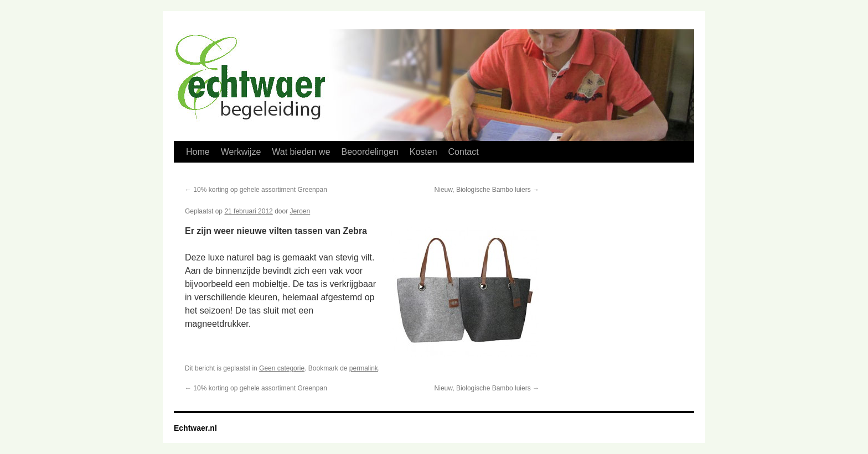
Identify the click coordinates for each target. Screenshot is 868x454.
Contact (464, 152)
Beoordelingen (370, 152)
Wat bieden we (301, 152)
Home (198, 152)
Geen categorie (282, 368)
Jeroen (300, 211)
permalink (364, 368)
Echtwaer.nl (195, 428)
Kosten (423, 152)
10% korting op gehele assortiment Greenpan (256, 190)
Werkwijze (241, 152)
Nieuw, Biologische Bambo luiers (487, 190)
